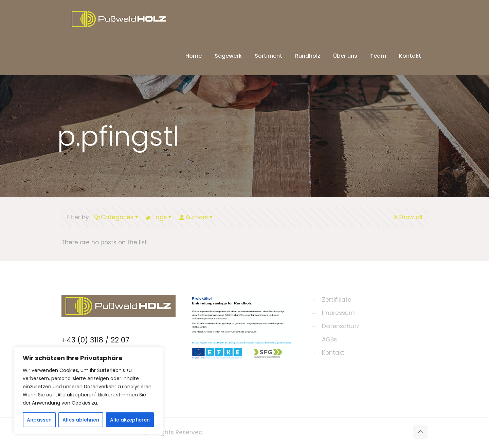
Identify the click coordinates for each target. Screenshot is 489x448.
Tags (159, 217)
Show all (407, 217)
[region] (88, 391)
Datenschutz (341, 326)
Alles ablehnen (81, 420)
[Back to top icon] (420, 432)
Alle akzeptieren (130, 420)
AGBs (329, 339)
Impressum (338, 313)
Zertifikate (337, 300)
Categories (117, 217)
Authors (196, 217)
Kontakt (333, 353)
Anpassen (39, 420)
